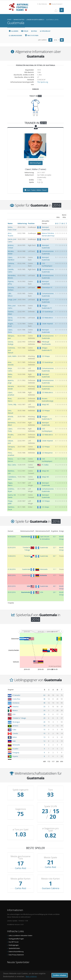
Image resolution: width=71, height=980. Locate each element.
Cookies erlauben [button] (60, 975)
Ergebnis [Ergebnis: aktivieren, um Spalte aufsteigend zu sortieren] (55, 531)
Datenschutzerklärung (16, 946)
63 (44, 695)
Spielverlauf (45, 31)
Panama (15, 707)
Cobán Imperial (47, 324)
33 (44, 707)
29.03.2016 (12, 586)
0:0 (54, 556)
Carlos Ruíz (21, 863)
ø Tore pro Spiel (21, 824)
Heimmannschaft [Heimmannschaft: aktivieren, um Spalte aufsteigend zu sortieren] (27, 531)
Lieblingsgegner (15, 36)
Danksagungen (14, 940)
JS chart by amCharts (55, 666)
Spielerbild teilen (14, 943)
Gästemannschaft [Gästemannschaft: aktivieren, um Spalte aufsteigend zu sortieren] (43, 531)
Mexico (15, 710)
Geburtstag (22, 223)
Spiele (34, 31)
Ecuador (15, 749)
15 (44, 730)
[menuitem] (41, 631)
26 (44, 714)
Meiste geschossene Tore (21, 852)
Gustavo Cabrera (51, 883)
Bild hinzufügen (36, 163)
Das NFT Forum (14, 936)
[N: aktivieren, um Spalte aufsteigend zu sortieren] (57, 690)
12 (44, 741)
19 (44, 726)
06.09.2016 (12, 537)
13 (44, 737)
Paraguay (16, 753)
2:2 (54, 547)
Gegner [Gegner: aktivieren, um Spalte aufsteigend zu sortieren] (11, 690)
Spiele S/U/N (51, 806)
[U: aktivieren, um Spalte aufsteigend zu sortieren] (53, 690)
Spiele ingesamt (21, 790)
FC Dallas (45, 465)
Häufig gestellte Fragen (16, 933)
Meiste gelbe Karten (21, 873)
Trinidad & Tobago (19, 718)
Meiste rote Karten (51, 873)
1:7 (54, 575)
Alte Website (42, 4)
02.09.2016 (12, 547)
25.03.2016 (12, 592)
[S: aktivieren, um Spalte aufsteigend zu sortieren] (49, 690)
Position (31, 223)
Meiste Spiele (50, 852)
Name (10, 223)
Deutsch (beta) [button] (56, 4)
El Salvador (16, 695)
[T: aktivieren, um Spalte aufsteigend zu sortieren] (62, 690)
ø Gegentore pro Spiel (51, 824)
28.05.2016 (12, 575)
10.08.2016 (12, 556)
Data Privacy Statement (16, 949)
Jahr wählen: (42, 40)
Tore (51, 790)
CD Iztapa (45, 507)
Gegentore (21, 806)
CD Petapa (46, 356)
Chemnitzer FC (47, 287)
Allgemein (13, 31)
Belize (15, 737)
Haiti (14, 741)
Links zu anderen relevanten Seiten (20, 930)
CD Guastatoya (47, 312)
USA (14, 714)
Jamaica (15, 726)
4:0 (54, 586)
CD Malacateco (47, 318)
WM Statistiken (32, 36)
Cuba (14, 730)
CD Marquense (47, 453)
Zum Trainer (36, 190)
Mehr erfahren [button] (31, 977)
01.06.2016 (12, 569)
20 (44, 722)
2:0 (54, 592)
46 (44, 699)
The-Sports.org (43, 82)
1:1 (54, 569)
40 (44, 703)
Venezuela (16, 745)
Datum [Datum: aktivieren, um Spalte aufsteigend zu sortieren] (10, 531)
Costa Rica (16, 699)
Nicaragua (16, 722)
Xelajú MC (45, 239)
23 (44, 718)
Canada (15, 733)
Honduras (16, 703)
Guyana (15, 756)
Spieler (25, 31)
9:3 (54, 537)
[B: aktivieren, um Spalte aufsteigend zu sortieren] (45, 690)
